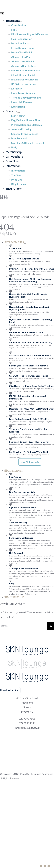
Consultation (16, 248)
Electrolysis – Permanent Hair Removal (29, 366)
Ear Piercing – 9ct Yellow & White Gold (28, 452)
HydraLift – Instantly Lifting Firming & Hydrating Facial (28, 295)
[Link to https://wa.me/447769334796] (50, 866)
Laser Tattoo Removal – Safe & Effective (29, 419)
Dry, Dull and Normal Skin (22, 492)
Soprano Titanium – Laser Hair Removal (29, 442)
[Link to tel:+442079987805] (42, 866)
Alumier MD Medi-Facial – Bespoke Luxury (31, 342)
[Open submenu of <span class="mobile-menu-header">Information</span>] (22, 167)
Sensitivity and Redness (21, 538)
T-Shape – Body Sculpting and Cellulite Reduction (28, 430)
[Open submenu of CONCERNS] (22, 472)
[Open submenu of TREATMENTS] (25, 243)
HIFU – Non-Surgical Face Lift (24, 259)
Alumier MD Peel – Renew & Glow (26, 332)
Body (12, 583)
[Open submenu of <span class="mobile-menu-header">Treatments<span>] (21, 22)
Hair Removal (16, 553)
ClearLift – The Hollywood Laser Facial (28, 376)
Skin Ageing (15, 477)
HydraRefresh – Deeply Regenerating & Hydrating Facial (29, 308)
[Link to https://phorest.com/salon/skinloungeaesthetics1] (46, 866)
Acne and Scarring (18, 523)
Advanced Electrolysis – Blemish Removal (30, 355)
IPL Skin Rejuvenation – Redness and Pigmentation (27, 397)
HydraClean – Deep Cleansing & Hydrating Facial (30, 321)
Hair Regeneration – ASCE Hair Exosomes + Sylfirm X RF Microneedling (31, 280)
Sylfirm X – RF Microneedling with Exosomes (32, 269)
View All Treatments (30, 462)
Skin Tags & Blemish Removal (23, 568)
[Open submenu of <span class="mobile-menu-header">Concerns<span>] (19, 112)
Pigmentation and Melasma (23, 507)
